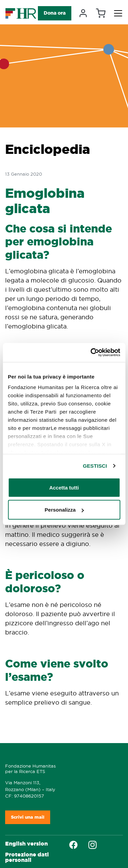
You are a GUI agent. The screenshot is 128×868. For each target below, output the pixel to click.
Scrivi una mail (28, 817)
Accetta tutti (64, 487)
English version (26, 844)
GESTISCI (95, 466)
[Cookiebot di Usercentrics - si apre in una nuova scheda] (91, 353)
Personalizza (64, 510)
